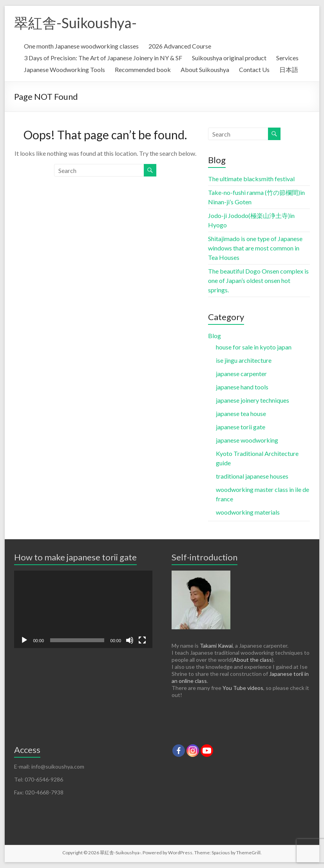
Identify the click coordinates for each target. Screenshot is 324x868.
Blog (214, 336)
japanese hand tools (242, 387)
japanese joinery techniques (253, 400)
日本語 (289, 69)
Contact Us (254, 69)
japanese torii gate (241, 427)
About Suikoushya (205, 69)
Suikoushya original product (229, 58)
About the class (253, 660)
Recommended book (143, 69)
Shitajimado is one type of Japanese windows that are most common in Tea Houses (255, 248)
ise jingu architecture (244, 360)
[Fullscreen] (142, 640)
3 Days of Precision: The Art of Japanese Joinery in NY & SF (103, 58)
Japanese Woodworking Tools (64, 69)
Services (287, 58)
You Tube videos (243, 688)
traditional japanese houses (252, 476)
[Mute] (130, 640)
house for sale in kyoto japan (254, 347)
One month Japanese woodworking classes (81, 46)
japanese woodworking (247, 440)
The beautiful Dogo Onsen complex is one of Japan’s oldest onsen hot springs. (258, 280)
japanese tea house (241, 413)
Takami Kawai (216, 646)
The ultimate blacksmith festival (251, 179)
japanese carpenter (241, 374)
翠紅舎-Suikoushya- (75, 23)
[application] (83, 609)
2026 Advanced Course (180, 46)
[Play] (24, 640)
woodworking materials (248, 512)
